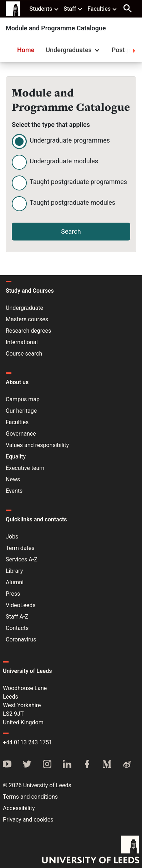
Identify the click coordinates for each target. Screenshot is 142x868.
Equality (16, 457)
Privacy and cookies (28, 820)
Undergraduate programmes (70, 140)
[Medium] (107, 765)
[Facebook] (87, 765)
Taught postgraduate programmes (78, 182)
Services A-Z (22, 559)
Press (13, 594)
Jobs (12, 537)
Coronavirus (21, 639)
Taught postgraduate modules (72, 202)
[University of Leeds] (91, 850)
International (22, 342)
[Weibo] (127, 765)
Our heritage (21, 411)
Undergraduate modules (64, 161)
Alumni (15, 582)
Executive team (25, 468)
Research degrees (28, 331)
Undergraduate (24, 308)
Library (14, 571)
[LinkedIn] (67, 765)
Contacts (17, 628)
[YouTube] (7, 765)
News (13, 479)
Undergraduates (73, 50)
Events (14, 491)
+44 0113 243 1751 (27, 742)
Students (44, 9)
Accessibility (19, 808)
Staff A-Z (17, 617)
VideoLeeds (21, 605)
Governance (21, 434)
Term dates (20, 548)
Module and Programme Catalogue (56, 28)
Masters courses (27, 319)
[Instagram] (47, 765)
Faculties (102, 9)
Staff (73, 9)
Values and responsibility (37, 445)
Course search (24, 354)
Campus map (23, 399)
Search (71, 231)
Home (26, 50)
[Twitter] (27, 765)
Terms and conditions (30, 797)
